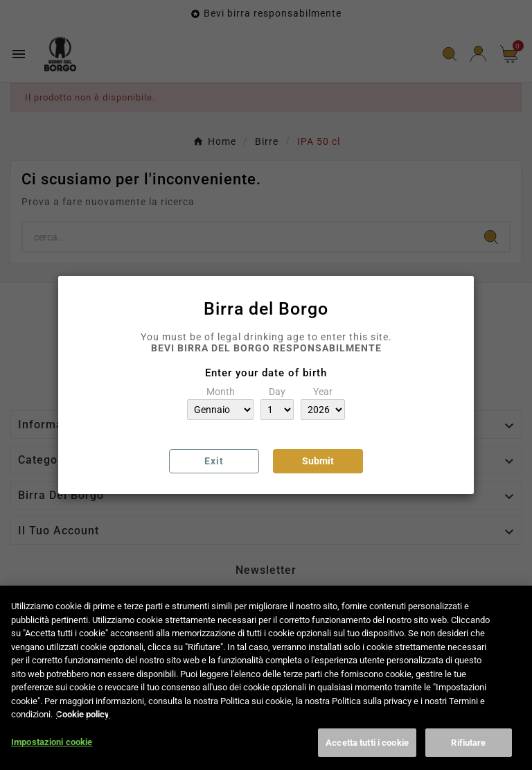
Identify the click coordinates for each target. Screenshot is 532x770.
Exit (214, 461)
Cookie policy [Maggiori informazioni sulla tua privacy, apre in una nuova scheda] (83, 724)
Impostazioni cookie (52, 752)
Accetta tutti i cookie (367, 752)
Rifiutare (468, 752)
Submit (318, 461)
